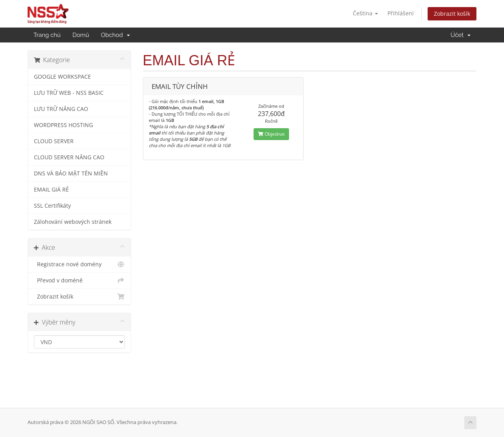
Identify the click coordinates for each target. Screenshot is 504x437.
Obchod (115, 35)
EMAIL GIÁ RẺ (51, 190)
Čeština (365, 13)
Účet (460, 35)
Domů (81, 35)
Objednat (271, 134)
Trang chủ (47, 35)
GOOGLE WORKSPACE (62, 77)
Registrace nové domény (79, 264)
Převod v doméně (79, 280)
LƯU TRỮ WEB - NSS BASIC (69, 93)
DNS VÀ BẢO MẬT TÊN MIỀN (71, 173)
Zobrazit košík (452, 14)
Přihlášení (401, 13)
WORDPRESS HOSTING (63, 125)
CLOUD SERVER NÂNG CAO (69, 157)
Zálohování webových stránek (73, 222)
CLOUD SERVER (54, 141)
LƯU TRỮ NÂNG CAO (61, 109)
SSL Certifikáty (52, 206)
